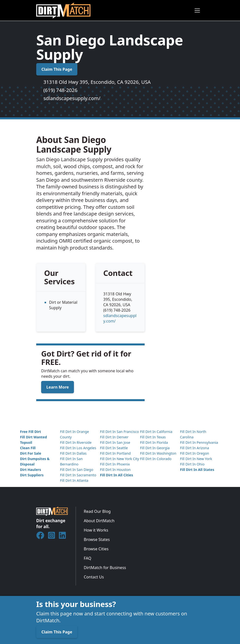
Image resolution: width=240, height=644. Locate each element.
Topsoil (26, 442)
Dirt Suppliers (32, 475)
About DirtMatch (99, 521)
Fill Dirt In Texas (153, 437)
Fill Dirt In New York (196, 459)
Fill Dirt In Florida (154, 442)
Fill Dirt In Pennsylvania (199, 442)
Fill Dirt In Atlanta (74, 480)
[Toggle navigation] (197, 10)
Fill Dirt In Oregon (194, 453)
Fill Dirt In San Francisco (120, 432)
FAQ (87, 558)
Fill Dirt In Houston (115, 470)
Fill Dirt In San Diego (77, 470)
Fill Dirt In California (156, 432)
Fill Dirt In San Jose (115, 442)
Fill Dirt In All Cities (117, 475)
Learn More (58, 387)
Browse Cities (96, 549)
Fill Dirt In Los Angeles (78, 448)
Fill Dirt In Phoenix (115, 464)
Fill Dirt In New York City (120, 459)
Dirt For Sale (31, 453)
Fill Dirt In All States (197, 470)
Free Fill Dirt (30, 432)
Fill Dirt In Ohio (192, 464)
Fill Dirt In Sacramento (78, 475)
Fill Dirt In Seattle (114, 448)
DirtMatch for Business (105, 568)
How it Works (96, 530)
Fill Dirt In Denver (114, 437)
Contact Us (94, 577)
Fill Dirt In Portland (115, 453)
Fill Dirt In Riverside (76, 442)
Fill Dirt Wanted (33, 437)
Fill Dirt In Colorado (156, 459)
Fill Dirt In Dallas (73, 453)
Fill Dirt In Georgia (155, 448)
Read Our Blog (97, 511)
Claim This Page (57, 69)
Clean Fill (28, 448)
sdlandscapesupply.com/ (72, 98)
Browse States (97, 539)
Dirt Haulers (30, 470)
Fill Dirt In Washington (158, 453)
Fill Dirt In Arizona (194, 448)
